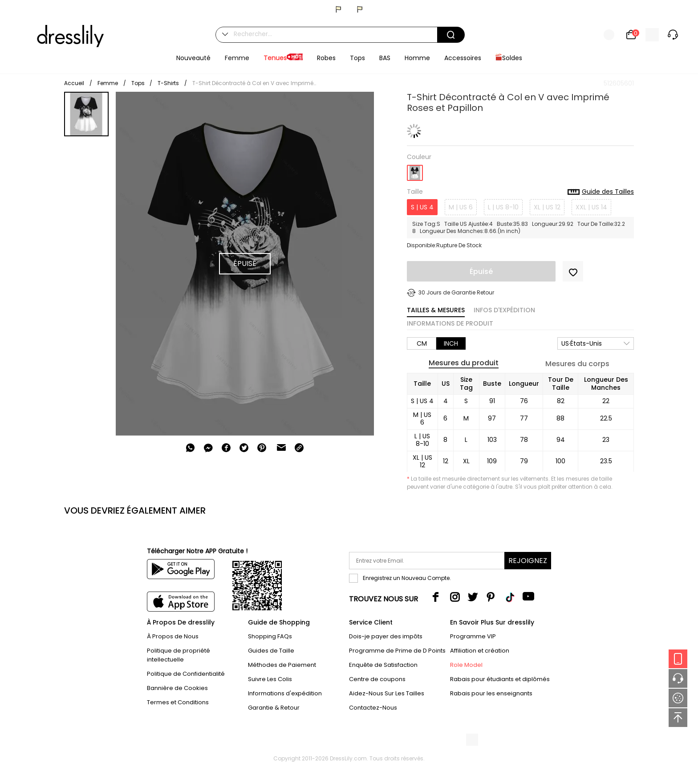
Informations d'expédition (285, 693)
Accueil (74, 83)
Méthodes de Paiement (282, 665)
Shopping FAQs (270, 636)
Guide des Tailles (601, 192)
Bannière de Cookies (177, 688)
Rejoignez (528, 561)
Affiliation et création (480, 651)
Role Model (466, 665)
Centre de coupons (377, 679)
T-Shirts (168, 83)
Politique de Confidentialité (186, 674)
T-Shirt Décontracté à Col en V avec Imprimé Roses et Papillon (255, 83)
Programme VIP (473, 636)
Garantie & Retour (274, 708)
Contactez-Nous (373, 708)
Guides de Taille (271, 651)
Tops (139, 83)
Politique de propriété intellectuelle (179, 655)
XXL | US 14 (591, 207)
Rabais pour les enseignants (491, 693)
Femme (108, 83)
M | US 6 (461, 207)
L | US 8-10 (503, 207)
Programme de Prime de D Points (397, 651)
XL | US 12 (547, 207)
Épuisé (481, 272)
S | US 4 (422, 207)
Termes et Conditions (178, 702)
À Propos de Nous (173, 636)
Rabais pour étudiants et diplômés (500, 679)
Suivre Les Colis (270, 679)
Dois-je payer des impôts (386, 636)
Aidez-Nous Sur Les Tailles (387, 693)
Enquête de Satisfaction (383, 665)
